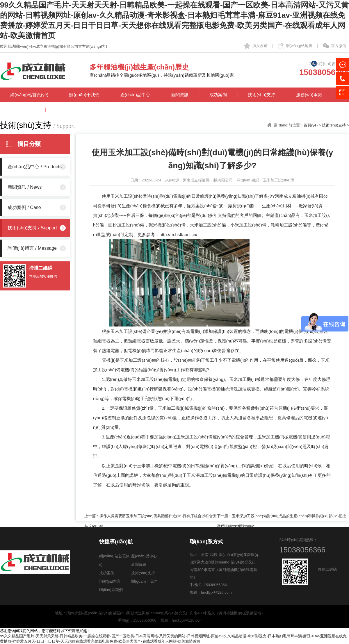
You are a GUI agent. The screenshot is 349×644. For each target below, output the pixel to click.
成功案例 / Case (24, 207)
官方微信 (339, 46)
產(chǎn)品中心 (135, 95)
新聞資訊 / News (25, 187)
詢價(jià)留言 (23, 109)
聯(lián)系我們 (69, 109)
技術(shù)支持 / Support (32, 228)
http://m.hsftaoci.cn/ (178, 234)
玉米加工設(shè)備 (129, 196)
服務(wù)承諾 (309, 95)
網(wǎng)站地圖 (299, 46)
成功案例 (218, 95)
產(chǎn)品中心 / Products (35, 167)
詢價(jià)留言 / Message (32, 248)
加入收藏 (260, 46)
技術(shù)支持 (261, 95)
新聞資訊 (180, 95)
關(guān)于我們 (84, 95)
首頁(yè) (311, 125)
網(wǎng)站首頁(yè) (29, 95)
